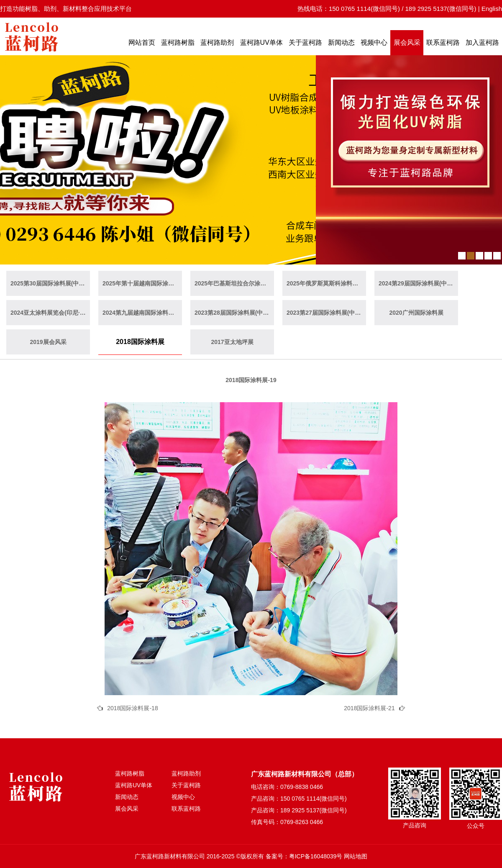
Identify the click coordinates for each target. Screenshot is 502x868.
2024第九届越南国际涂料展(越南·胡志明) (142, 313)
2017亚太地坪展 (232, 342)
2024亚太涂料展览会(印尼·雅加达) (50, 313)
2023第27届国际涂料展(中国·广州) (326, 313)
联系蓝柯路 (443, 42)
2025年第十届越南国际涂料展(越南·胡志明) (142, 283)
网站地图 (356, 856)
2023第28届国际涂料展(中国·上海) (234, 313)
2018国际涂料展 (140, 342)
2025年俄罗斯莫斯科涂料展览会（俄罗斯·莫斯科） (326, 283)
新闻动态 (341, 42)
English (492, 9)
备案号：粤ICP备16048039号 (304, 856)
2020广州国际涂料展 (416, 313)
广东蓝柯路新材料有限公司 (170, 856)
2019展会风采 (48, 342)
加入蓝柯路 (482, 42)
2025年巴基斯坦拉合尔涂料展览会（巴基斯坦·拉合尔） (234, 283)
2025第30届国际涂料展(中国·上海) (50, 283)
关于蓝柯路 (305, 42)
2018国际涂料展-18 (132, 708)
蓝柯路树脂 (178, 42)
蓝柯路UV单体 (261, 42)
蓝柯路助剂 (217, 42)
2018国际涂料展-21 (369, 708)
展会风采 (407, 42)
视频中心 (374, 42)
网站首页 (142, 42)
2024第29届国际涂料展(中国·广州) (418, 283)
